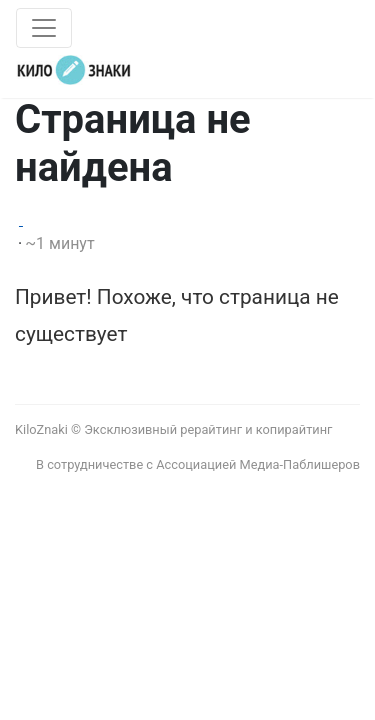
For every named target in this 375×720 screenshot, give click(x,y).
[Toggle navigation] (44, 28)
